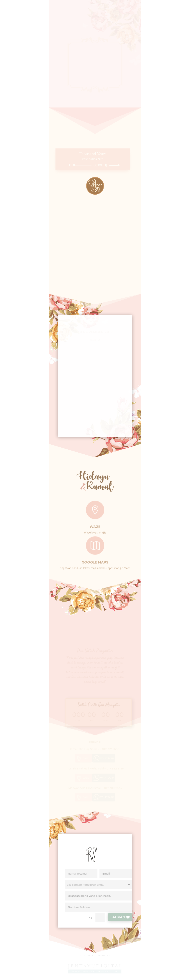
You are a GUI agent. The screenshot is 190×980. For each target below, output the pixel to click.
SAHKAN (122, 917)
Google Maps (95, 561)
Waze (95, 525)
